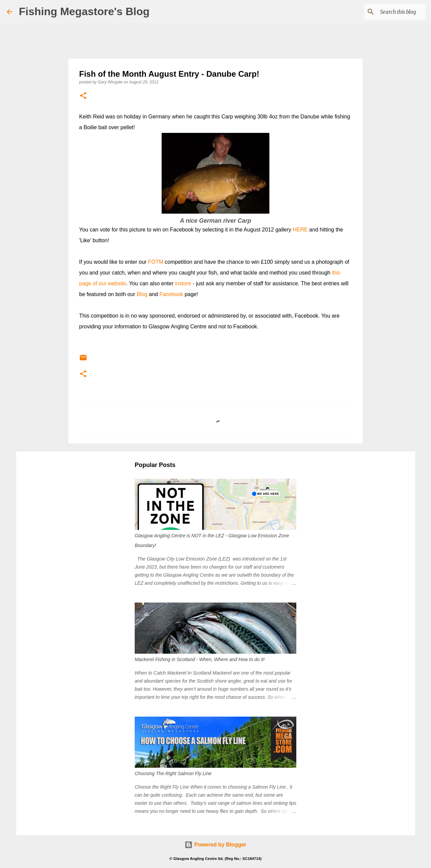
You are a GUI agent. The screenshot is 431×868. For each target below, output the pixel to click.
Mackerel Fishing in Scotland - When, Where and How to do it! (200, 659)
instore (183, 283)
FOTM (156, 262)
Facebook (171, 294)
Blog (142, 294)
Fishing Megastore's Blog (84, 11)
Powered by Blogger (215, 845)
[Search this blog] (390, 12)
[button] (83, 96)
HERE (300, 230)
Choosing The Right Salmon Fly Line (173, 773)
